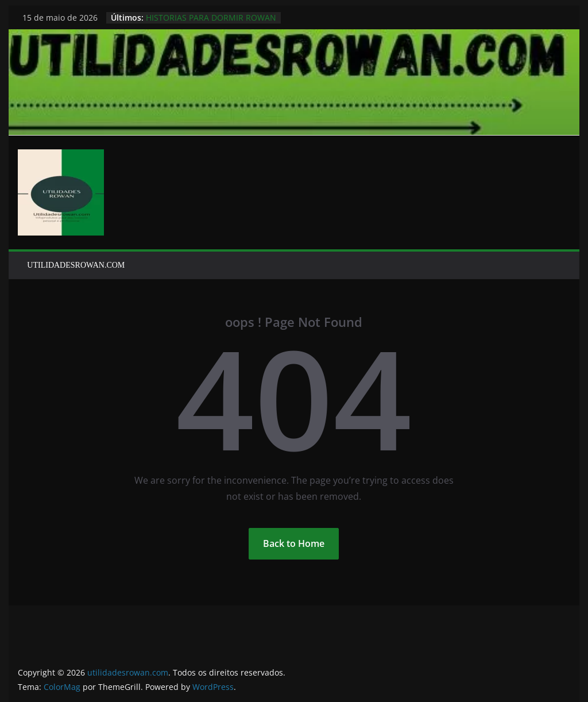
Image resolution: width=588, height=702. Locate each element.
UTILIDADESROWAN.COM (76, 265)
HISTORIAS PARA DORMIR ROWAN (211, 18)
